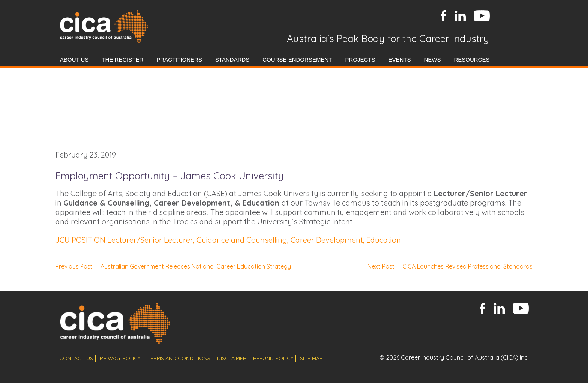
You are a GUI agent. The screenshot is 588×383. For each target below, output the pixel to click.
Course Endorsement (297, 59)
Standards (232, 59)
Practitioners (179, 59)
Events (399, 59)
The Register (122, 59)
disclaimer (232, 358)
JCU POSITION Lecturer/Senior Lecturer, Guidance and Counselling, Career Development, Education (228, 240)
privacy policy (120, 358)
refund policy (273, 358)
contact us (76, 358)
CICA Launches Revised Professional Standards (450, 266)
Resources (472, 59)
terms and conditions (179, 358)
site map (311, 358)
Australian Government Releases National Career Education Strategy (173, 266)
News (432, 59)
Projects (360, 59)
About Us (74, 59)
